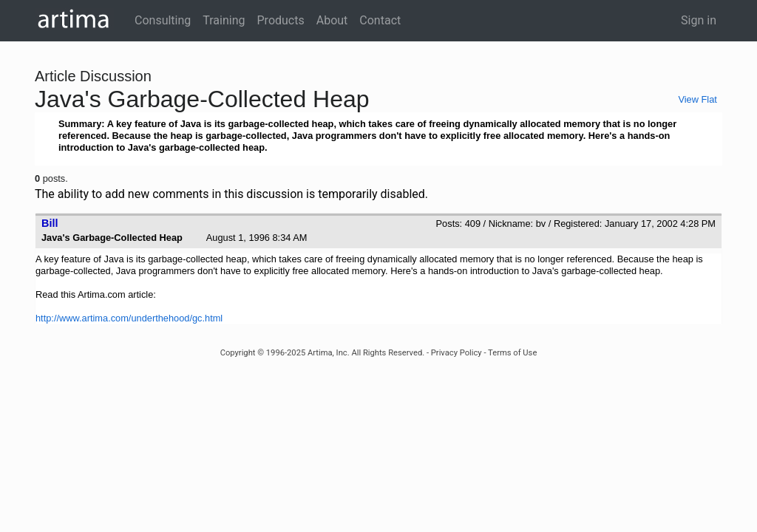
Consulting (163, 20)
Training (224, 20)
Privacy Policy (456, 353)
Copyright (238, 353)
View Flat (697, 99)
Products (281, 20)
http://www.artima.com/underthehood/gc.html (129, 318)
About (332, 20)
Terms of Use (512, 353)
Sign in (699, 20)
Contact (380, 20)
